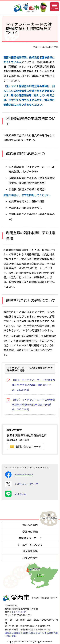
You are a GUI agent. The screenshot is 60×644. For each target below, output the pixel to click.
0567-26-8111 (19, 612)
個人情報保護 (30, 551)
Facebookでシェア (19, 475)
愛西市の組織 (30, 532)
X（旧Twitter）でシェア (22, 484)
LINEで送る (16, 494)
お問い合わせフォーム (26, 446)
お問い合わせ (30, 558)
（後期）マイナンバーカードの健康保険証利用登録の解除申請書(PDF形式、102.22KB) (31, 404)
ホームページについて (30, 545)
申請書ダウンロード (30, 538)
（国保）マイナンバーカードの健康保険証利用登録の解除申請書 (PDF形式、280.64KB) (31, 385)
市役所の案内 (30, 525)
